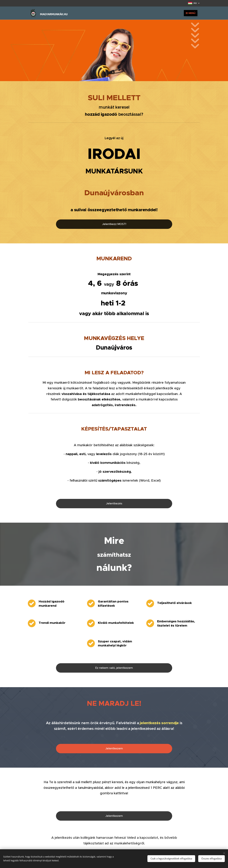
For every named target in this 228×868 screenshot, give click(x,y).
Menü (191, 13)
